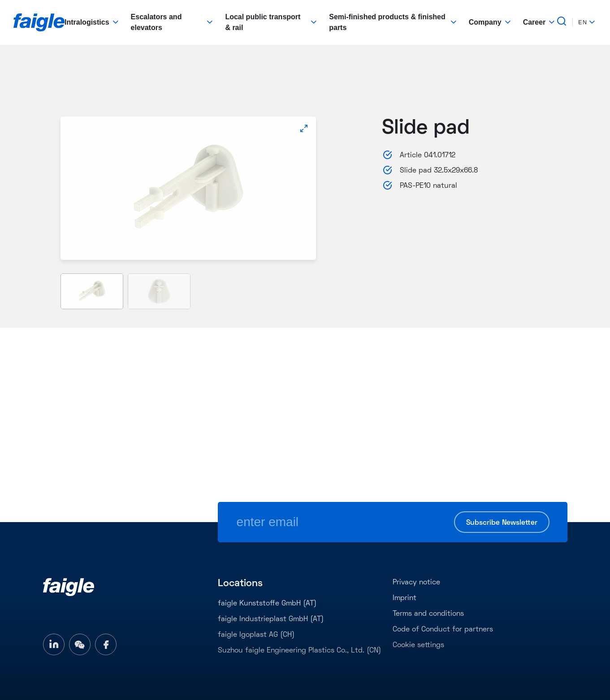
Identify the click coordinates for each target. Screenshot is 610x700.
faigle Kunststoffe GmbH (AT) (267, 604)
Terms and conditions (428, 614)
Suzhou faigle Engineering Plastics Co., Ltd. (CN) (299, 651)
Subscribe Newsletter (502, 523)
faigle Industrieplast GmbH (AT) (271, 619)
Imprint (405, 598)
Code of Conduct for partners (443, 630)
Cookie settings (418, 645)
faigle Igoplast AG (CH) (256, 635)
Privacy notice (416, 583)
